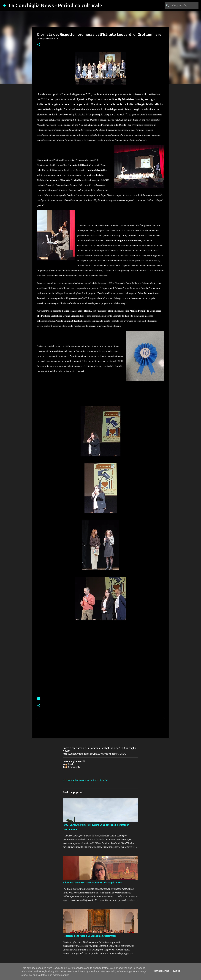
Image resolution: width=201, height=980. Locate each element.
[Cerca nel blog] (182, 5)
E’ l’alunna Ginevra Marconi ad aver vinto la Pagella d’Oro (92, 883)
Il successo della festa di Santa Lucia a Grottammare (90, 936)
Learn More (162, 971)
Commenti (73, 767)
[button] (39, 45)
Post (69, 764)
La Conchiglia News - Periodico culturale (56, 5)
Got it (176, 971)
